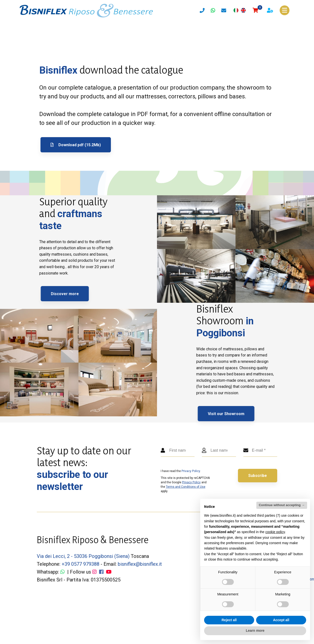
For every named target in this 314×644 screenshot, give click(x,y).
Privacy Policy (191, 471)
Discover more (79, 294)
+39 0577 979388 (80, 564)
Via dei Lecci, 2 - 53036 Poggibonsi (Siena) (83, 556)
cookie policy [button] (275, 532)
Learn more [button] (255, 631)
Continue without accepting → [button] (282, 505)
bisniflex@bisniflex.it (140, 564)
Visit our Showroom (240, 414)
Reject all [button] (229, 620)
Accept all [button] (281, 620)
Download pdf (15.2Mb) (76, 145)
